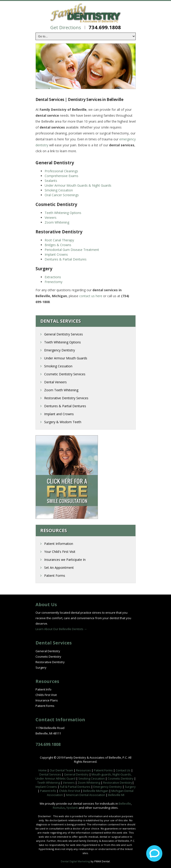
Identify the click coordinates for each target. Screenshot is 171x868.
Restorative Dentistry (50, 662)
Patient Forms (55, 576)
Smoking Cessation (59, 190)
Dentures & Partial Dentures (66, 259)
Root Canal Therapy (59, 240)
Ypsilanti (72, 808)
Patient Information (59, 544)
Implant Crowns (56, 254)
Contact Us (123, 770)
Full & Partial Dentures (75, 787)
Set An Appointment (59, 568)
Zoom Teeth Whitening (61, 390)
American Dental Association (85, 795)
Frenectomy (54, 282)
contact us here (91, 296)
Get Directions (66, 27)
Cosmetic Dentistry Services (65, 374)
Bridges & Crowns (58, 245)
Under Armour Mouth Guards (66, 358)
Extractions (53, 277)
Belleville (125, 804)
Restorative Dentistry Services (66, 398)
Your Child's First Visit (60, 552)
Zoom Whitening (57, 222)
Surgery (41, 667)
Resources (83, 770)
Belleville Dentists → (73, 629)
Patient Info (43, 689)
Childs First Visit (46, 695)
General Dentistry (48, 651)
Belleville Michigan (96, 791)
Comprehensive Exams (61, 176)
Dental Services (50, 774)
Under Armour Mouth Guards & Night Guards (78, 185)
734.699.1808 (105, 27)
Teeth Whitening (49, 783)
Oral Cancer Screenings (62, 195)
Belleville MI (116, 795)
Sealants (51, 181)
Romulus (59, 808)
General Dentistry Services (64, 334)
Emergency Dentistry (60, 350)
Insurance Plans (47, 700)
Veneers (51, 218)
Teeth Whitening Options (63, 213)
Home (43, 770)
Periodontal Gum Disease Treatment (72, 250)
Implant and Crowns (59, 414)
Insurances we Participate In (65, 560)
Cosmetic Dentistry (48, 657)
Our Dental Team (61, 770)
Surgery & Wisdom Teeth (63, 422)
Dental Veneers (55, 382)
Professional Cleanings (61, 171)
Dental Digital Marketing (75, 861)
